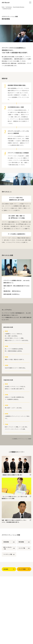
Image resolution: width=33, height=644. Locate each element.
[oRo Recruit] (6, 3)
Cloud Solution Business (19, 7)
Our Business (9, 7)
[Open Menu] (30, 2)
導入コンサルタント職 (10, 548)
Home (3, 7)
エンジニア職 (25, 548)
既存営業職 (25, 542)
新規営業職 (10, 542)
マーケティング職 (10, 554)
